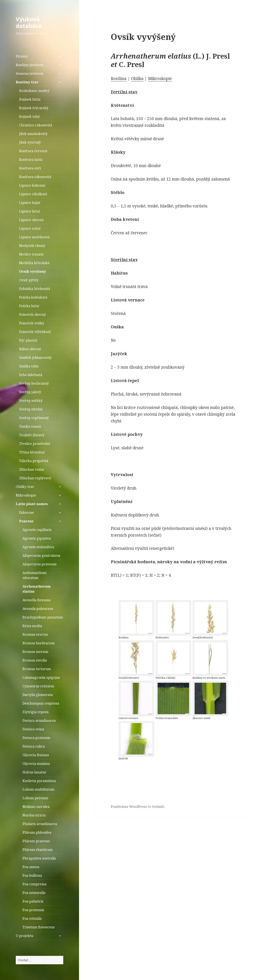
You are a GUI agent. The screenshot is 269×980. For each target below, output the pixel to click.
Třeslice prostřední (35, 444)
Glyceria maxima (36, 764)
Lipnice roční (30, 228)
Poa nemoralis (34, 893)
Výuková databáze (29, 22)
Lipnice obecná (31, 220)
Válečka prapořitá (34, 461)
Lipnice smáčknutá (34, 237)
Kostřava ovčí (30, 168)
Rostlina (119, 79)
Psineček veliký (32, 323)
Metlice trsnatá (31, 254)
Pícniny (22, 56)
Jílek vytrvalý (30, 142)
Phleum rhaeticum (38, 850)
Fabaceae (27, 512)
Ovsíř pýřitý (29, 280)
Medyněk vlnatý (32, 246)
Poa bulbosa (32, 875)
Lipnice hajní (30, 203)
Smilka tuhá (29, 366)
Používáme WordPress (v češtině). (138, 807)
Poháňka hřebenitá (35, 289)
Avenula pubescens (38, 609)
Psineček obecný (32, 314)
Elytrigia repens (36, 712)
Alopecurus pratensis (40, 564)
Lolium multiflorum (38, 789)
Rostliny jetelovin (30, 65)
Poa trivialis (32, 918)
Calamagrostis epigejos (41, 677)
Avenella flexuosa (37, 600)
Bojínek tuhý (29, 117)
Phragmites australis (39, 858)
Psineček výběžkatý (35, 332)
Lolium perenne (35, 798)
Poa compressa (34, 884)
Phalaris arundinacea (40, 824)
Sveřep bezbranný (34, 383)
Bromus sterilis (35, 660)
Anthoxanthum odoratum (35, 575)
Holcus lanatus (34, 772)
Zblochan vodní (32, 469)
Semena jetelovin (30, 73)
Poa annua (31, 867)
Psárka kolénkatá (33, 297)
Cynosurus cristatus (38, 686)
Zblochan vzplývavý (35, 478)
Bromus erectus (35, 634)
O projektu (24, 936)
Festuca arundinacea (39, 721)
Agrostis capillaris (37, 530)
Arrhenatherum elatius (37, 589)
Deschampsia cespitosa (41, 703)
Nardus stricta (34, 815)
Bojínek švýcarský (34, 108)
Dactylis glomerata (38, 695)
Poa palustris (33, 901)
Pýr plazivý (28, 340)
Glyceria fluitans (36, 755)
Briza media (32, 626)
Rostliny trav (27, 82)
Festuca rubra (34, 746)
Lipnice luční (30, 211)
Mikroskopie (26, 495)
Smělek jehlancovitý (35, 358)
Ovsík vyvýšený (32, 271)
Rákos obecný (30, 349)
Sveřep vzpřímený (34, 418)
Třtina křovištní (32, 452)
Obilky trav (25, 487)
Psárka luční (29, 306)
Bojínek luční (30, 99)
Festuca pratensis (36, 738)
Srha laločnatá (31, 375)
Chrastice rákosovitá (36, 125)
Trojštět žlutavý (32, 435)
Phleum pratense (36, 841)
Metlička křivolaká (34, 263)
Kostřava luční (31, 160)
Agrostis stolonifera (38, 547)
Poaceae (26, 521)
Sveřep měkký (31, 401)
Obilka (137, 79)
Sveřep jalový (30, 392)
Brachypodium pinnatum (43, 617)
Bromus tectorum (37, 669)
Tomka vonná (30, 426)
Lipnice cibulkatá (33, 194)
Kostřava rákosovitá (35, 177)
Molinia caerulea (36, 807)
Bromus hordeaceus (39, 643)
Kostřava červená (33, 151)
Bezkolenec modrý (34, 91)
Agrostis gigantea (37, 538)
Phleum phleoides (37, 832)
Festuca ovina (33, 729)
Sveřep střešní (31, 409)
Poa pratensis (33, 910)
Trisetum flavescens (39, 927)
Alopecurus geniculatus (41, 556)
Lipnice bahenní (32, 185)
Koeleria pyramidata (39, 781)
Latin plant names (32, 504)
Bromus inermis (35, 652)
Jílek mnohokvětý (33, 134)
